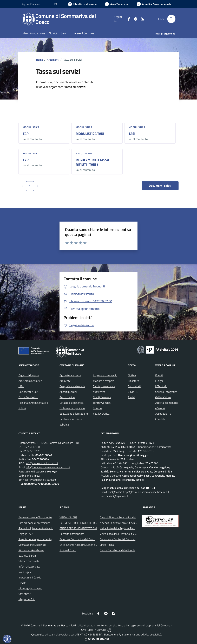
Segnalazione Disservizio (32, 545)
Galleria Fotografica (166, 392)
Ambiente (65, 381)
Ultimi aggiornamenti (30, 588)
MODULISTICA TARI (90, 134)
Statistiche (25, 594)
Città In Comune (97, 630)
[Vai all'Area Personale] (154, 4)
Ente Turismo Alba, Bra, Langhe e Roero (82, 545)
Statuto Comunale (29, 561)
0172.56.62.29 (32, 451)
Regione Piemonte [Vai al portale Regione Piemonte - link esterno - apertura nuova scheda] (31, 4)
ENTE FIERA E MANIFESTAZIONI (78, 528)
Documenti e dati (160, 186)
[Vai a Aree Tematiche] (117, 4)
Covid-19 (133, 392)
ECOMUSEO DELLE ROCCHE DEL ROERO (83, 523)
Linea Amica (107, 545)
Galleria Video (163, 397)
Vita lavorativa (101, 414)
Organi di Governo (29, 375)
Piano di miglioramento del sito (36, 528)
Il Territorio (161, 386)
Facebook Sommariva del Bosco (77, 539)
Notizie (132, 375)
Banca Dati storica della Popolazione (120, 550)
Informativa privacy (29, 567)
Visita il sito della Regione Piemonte (120, 528)
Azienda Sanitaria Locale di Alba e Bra (121, 523)
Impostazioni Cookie (30, 577)
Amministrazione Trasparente (35, 517)
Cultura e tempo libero (72, 408)
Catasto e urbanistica (71, 403)
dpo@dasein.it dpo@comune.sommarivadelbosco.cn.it (139, 492)
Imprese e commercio (105, 375)
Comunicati (134, 386)
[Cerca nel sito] (171, 19)
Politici (22, 408)
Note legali (25, 572)
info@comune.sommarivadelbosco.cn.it (48, 467)
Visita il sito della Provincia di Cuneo (120, 534)
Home (40, 60)
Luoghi (159, 381)
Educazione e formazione (74, 414)
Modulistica (31, 127)
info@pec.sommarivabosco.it (42, 463)
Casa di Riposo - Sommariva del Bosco (122, 517)
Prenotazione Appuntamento (35, 539)
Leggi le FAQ (26, 534)
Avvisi (131, 397)
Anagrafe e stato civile (72, 386)
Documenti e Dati (28, 392)
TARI (26, 134)
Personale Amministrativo (33, 403)
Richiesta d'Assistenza (31, 550)
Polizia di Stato (68, 550)
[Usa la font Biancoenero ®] (82, 4)
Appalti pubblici (68, 392)
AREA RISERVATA (96, 639)
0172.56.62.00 (31, 447)
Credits (22, 583)
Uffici (21, 386)
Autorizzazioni (67, 397)
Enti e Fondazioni (28, 397)
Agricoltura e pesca (70, 375)
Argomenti (53, 60)
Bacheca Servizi (27, 556)
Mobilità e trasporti (104, 381)
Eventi (159, 375)
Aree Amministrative (30, 381)
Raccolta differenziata (72, 534)
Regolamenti (85, 153)
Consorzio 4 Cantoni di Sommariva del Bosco (125, 539)
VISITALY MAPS (68, 517)
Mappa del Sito (27, 599)
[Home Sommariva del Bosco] (68, 19)
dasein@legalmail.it (117, 496)
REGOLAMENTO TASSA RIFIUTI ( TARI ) (92, 162)
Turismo (97, 408)
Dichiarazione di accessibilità (34, 523)
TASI (132, 134)
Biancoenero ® (112, 634)
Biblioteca (133, 381)
